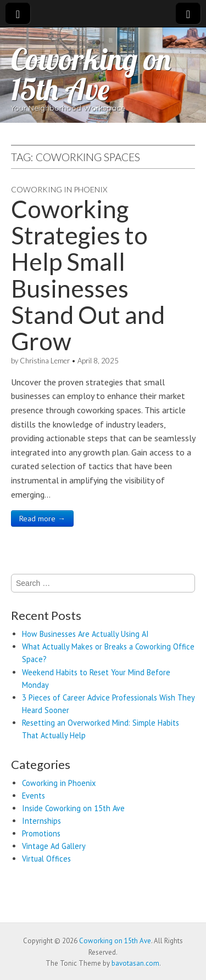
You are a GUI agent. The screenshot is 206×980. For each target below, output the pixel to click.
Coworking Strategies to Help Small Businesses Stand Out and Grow (88, 275)
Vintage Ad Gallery (54, 846)
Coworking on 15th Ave (91, 74)
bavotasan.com (135, 963)
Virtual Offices (46, 859)
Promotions (41, 833)
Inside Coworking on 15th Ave (73, 808)
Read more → (42, 519)
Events (34, 796)
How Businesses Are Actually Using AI (85, 634)
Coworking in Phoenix (59, 189)
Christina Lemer (45, 361)
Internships (41, 821)
